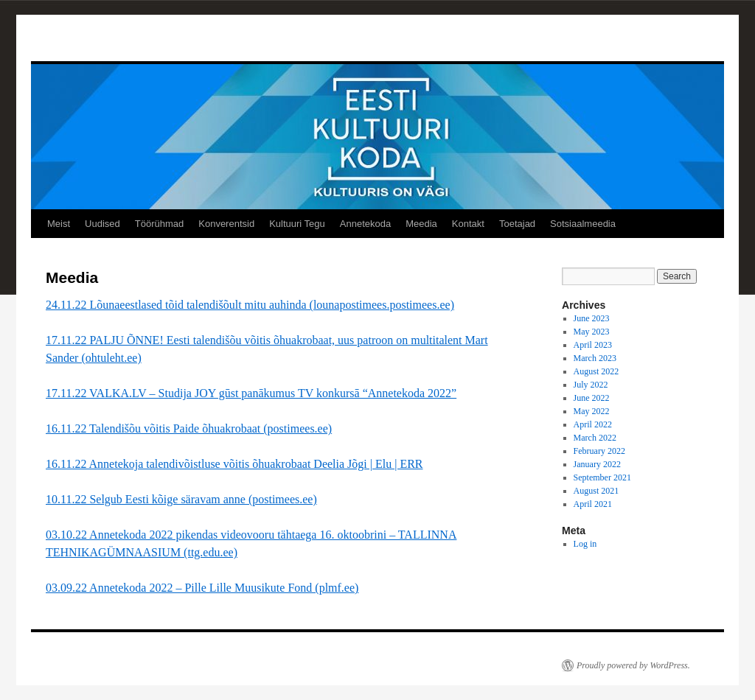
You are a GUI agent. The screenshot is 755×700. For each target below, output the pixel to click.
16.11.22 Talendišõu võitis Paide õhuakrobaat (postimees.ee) (189, 428)
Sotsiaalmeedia (583, 224)
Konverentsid (226, 224)
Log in (585, 544)
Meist (59, 224)
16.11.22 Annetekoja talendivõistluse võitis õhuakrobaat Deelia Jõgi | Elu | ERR (234, 464)
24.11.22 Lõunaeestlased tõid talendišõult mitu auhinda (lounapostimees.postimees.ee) (250, 305)
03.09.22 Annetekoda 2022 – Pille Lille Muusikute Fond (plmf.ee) (202, 588)
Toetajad (517, 224)
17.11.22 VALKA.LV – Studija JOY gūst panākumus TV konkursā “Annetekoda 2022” (251, 393)
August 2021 (596, 491)
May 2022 (592, 411)
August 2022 (596, 371)
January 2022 (597, 464)
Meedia (421, 224)
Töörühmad (159, 224)
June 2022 (592, 398)
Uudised (102, 224)
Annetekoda (365, 224)
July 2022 (591, 385)
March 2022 (595, 438)
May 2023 (592, 332)
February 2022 (599, 451)
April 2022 (593, 424)
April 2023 (593, 345)
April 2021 (593, 504)
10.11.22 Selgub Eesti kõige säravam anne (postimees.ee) (181, 499)
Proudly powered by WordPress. (633, 665)
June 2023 (592, 318)
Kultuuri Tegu (297, 224)
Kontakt (468, 224)
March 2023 (595, 358)
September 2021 (602, 477)
